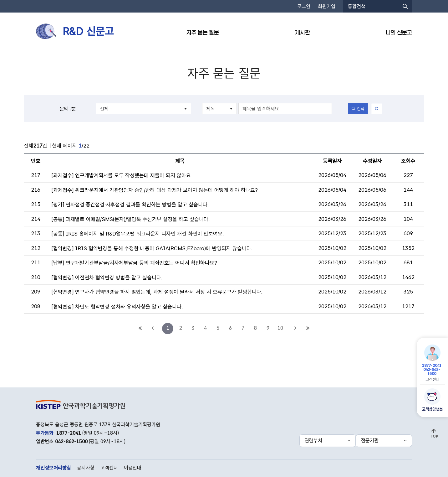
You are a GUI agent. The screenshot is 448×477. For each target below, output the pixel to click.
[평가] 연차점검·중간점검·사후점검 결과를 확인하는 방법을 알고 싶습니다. (130, 205)
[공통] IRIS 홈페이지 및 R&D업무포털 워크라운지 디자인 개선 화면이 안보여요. (138, 234)
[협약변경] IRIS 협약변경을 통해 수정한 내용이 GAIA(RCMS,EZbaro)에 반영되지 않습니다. (152, 248)
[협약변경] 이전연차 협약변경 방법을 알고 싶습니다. (107, 277)
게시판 (303, 32)
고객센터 (432, 363)
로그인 (304, 6)
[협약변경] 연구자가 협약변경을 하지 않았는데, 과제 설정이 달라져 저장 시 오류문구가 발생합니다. (157, 292)
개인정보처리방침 (53, 468)
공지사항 (86, 468)
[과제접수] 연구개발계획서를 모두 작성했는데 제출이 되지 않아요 (121, 175)
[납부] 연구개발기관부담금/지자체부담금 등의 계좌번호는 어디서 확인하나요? (134, 263)
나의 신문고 (399, 32)
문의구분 (68, 109)
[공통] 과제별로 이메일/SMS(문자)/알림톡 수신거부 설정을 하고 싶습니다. (131, 219)
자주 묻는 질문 (203, 32)
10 (280, 328)
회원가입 (327, 6)
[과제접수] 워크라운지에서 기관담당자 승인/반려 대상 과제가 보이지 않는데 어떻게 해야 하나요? (155, 190)
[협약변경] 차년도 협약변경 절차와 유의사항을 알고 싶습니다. (117, 307)
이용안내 (133, 468)
